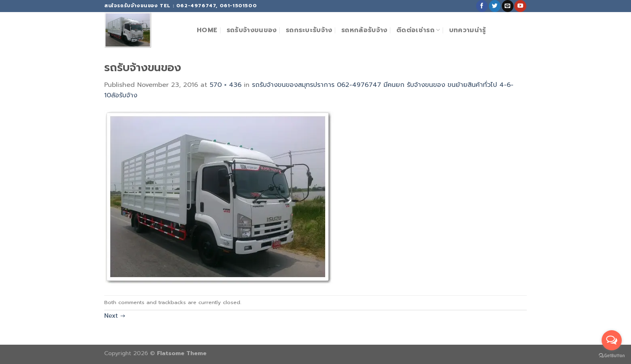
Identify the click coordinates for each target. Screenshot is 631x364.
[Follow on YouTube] (520, 6)
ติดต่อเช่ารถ (418, 30)
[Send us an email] (508, 6)
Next (115, 316)
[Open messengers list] (612, 340)
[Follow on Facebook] (482, 6)
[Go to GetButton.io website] (612, 356)
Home (207, 30)
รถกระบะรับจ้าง (309, 30)
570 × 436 (226, 85)
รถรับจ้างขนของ (252, 30)
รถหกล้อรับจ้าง (364, 30)
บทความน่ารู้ (468, 30)
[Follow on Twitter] (495, 6)
